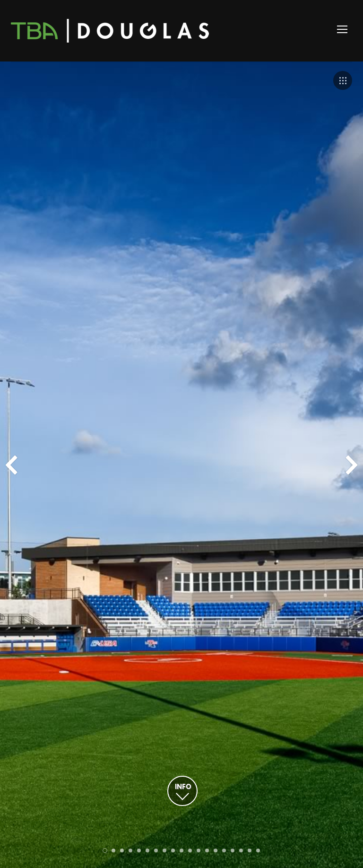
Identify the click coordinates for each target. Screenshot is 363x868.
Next (352, 465)
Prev (11, 465)
